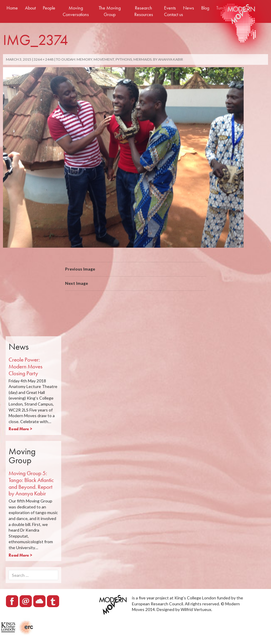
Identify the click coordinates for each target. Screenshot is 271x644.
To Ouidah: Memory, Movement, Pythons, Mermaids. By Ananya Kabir (119, 59)
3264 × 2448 (44, 59)
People (49, 8)
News (189, 8)
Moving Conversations (76, 11)
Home (12, 8)
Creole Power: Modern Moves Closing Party (26, 366)
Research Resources (144, 11)
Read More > (20, 429)
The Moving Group (110, 11)
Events (170, 8)
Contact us (174, 14)
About (30, 8)
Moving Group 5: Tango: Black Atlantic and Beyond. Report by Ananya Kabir (31, 483)
